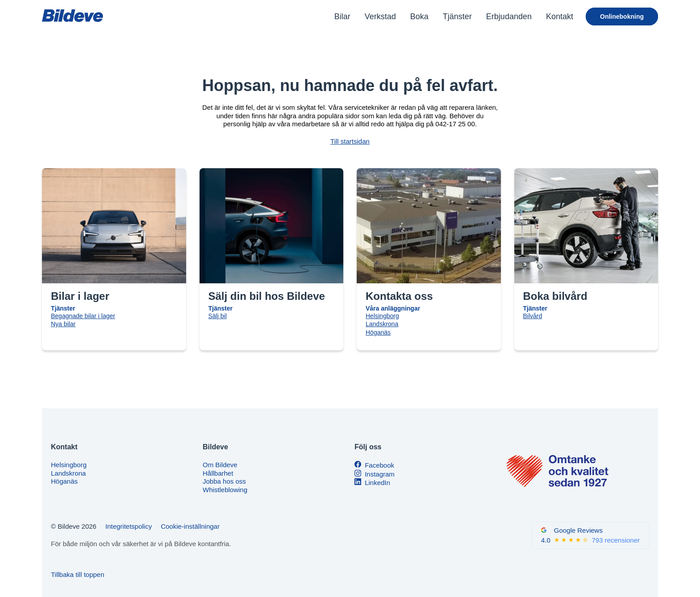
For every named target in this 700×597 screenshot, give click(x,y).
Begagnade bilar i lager (83, 316)
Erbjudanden (509, 17)
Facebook (379, 465)
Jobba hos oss (224, 481)
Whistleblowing (225, 490)
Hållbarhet (218, 473)
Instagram (380, 474)
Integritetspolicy (129, 526)
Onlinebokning (622, 17)
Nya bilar (63, 324)
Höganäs (378, 332)
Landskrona (382, 324)
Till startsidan (350, 141)
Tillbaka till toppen (78, 574)
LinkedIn (377, 483)
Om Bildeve (220, 465)
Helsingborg (382, 316)
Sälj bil (218, 316)
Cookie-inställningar (190, 526)
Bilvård (533, 316)
